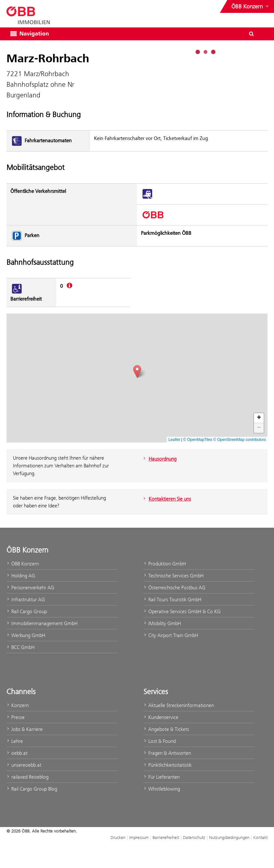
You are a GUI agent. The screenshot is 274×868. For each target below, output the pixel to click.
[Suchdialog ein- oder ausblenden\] (251, 34)
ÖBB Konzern (23, 564)
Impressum (139, 837)
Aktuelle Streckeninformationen (179, 705)
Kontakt (260, 837)
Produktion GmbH (165, 564)
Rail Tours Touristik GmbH (172, 599)
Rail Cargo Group (27, 611)
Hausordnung (159, 459)
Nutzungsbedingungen (229, 837)
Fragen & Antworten (167, 753)
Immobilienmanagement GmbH (42, 623)
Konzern (18, 705)
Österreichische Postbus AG (174, 588)
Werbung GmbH (26, 635)
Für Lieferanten (162, 777)
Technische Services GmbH (174, 576)
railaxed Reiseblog (27, 777)
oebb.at (17, 753)
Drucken (118, 837)
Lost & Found (160, 741)
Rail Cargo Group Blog (32, 789)
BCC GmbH (21, 647)
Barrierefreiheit (166, 837)
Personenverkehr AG (30, 588)
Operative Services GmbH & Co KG (182, 611)
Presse (16, 717)
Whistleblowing (162, 789)
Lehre (15, 741)
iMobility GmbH (162, 623)
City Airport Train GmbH (171, 635)
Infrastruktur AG (26, 599)
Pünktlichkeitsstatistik (168, 765)
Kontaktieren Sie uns (166, 499)
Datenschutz (194, 837)
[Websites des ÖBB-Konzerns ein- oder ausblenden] (251, 6)
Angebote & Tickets (166, 729)
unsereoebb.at (24, 765)
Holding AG (21, 576)
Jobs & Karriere (25, 729)
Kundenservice (161, 717)
